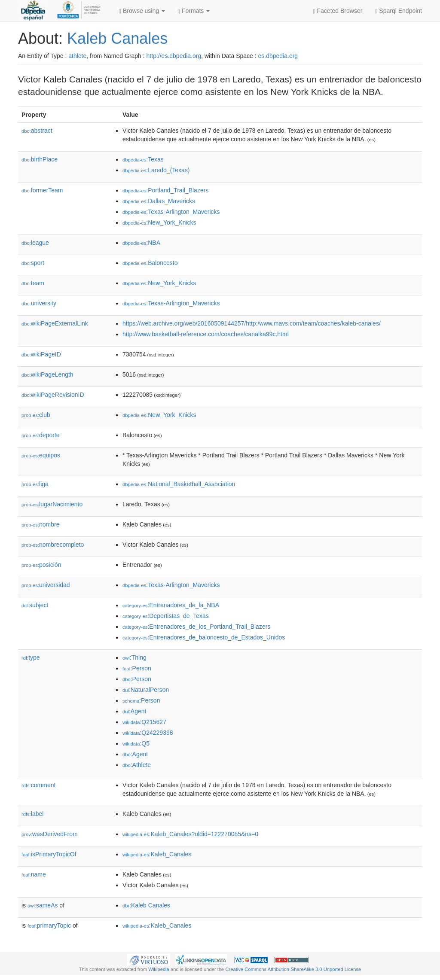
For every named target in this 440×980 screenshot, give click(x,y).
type (31, 657)
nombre (41, 524)
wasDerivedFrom (50, 834)
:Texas (143, 159)
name (34, 874)
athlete (77, 56)
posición (41, 565)
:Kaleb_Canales (157, 854)
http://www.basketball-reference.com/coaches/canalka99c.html (206, 334)
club (36, 415)
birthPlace (40, 159)
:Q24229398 (148, 733)
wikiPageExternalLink (55, 323)
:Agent (134, 711)
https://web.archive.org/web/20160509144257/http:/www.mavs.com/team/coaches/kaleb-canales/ (252, 323)
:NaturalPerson (146, 690)
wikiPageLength (47, 374)
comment (38, 785)
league (35, 243)
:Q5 (136, 743)
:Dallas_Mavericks (159, 201)
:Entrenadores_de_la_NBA (171, 605)
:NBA (141, 243)
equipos (41, 455)
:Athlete (137, 765)
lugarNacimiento (52, 504)
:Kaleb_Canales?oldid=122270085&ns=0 (190, 834)
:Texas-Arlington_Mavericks (171, 212)
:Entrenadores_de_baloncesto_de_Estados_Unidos (204, 637)
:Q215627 (144, 722)
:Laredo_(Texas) (156, 170)
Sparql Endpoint (399, 11)
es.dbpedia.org (278, 56)
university (39, 303)
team (33, 283)
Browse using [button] (142, 11)
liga (35, 484)
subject (35, 605)
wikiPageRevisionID (53, 395)
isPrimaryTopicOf (49, 854)
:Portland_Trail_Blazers (165, 190)
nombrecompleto (53, 545)
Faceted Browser (338, 11)
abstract (37, 131)
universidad (46, 585)
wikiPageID (41, 354)
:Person (137, 668)
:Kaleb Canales (146, 905)
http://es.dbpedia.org (174, 56)
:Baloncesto (150, 263)
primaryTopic (49, 925)
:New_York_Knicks (159, 222)
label (32, 814)
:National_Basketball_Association (179, 484)
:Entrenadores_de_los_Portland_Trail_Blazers (196, 627)
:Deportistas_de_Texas (166, 616)
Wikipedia (159, 969)
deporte (41, 435)
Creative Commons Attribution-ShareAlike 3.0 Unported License (293, 969)
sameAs (43, 905)
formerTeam (42, 190)
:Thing (134, 657)
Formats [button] (194, 11)
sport (33, 263)
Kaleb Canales (117, 38)
